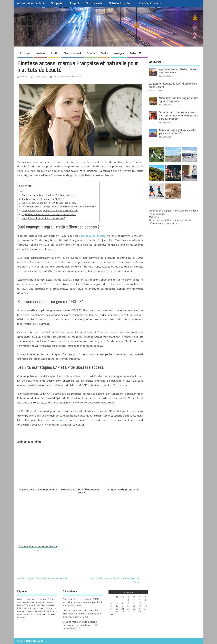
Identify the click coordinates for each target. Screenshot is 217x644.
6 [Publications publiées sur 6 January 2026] (117, 603)
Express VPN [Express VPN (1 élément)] (23, 605)
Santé (54, 53)
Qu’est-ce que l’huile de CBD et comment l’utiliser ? (44, 578)
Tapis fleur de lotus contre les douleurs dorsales (49, 215)
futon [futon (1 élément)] (31, 605)
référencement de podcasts (164, 224)
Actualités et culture (31, 3)
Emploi (74, 3)
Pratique (25, 53)
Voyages (119, 53)
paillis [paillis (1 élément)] (53, 608)
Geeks (104, 53)
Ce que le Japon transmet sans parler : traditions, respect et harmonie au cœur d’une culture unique (178, 116)
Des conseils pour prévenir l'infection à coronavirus (50, 211)
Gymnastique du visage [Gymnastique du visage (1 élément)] (44, 605)
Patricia (24, 77)
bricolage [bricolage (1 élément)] (21, 599)
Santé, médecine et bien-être (67, 77)
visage (59, 420)
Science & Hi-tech (121, 3)
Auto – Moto (137, 53)
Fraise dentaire (157, 214)
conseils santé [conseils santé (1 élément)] (28, 602)
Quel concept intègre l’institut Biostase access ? (48, 195)
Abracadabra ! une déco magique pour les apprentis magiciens (179, 100)
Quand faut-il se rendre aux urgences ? (43, 218)
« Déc (111, 614)
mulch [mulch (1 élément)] (47, 608)
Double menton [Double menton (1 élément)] (42, 602)
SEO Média (154, 217)
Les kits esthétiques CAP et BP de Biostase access (49, 203)
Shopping (57, 3)
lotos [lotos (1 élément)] (34, 608)
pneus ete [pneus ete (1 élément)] (29, 611)
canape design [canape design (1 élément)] (32, 599)
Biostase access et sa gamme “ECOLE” (43, 199)
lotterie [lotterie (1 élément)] (40, 608)
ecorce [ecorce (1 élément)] (52, 602)
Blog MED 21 (34, 20)
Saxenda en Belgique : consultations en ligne (173, 211)
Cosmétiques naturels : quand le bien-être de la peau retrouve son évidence (82, 614)
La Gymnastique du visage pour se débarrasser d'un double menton (59, 207)
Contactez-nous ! (151, 3)
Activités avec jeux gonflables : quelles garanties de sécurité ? (177, 132)
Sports (91, 53)
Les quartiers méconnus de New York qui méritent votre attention (173, 85)
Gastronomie (94, 3)
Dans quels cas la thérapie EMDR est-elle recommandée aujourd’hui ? (82, 602)
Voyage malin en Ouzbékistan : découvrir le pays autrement (178, 71)
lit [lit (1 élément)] (30, 608)
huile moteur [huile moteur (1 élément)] (23, 608)
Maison (40, 53)
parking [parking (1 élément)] (21, 611)
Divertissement (72, 53)
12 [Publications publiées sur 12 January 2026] (111, 606)
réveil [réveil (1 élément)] (33, 614)
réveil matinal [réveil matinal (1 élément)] (43, 614)
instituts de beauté (93, 236)
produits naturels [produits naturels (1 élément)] (41, 611)
